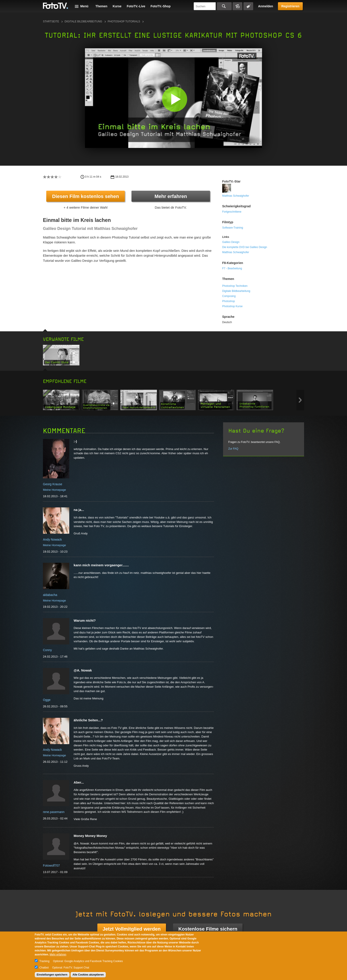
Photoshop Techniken (235, 286)
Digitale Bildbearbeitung (83, 21)
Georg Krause (53, 484)
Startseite (51, 21)
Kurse (117, 6)
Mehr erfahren (171, 196)
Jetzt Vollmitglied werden (132, 929)
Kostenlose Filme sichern (208, 929)
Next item (300, 400)
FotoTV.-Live (136, 6)
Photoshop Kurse (232, 306)
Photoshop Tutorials (124, 21)
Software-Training (233, 228)
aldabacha (50, 595)
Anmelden (266, 6)
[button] (174, 99)
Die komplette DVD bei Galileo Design (245, 247)
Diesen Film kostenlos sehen (86, 196)
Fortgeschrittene (232, 212)
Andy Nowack (52, 539)
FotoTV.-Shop (160, 6)
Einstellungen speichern (52, 975)
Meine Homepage (54, 490)
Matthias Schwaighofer (236, 196)
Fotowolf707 (51, 866)
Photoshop (228, 301)
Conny (47, 650)
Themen (101, 6)
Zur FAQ (233, 449)
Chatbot (44, 968)
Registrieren (290, 6)
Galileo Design (231, 242)
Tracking (44, 961)
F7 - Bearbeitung (232, 268)
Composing (229, 296)
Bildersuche (237, 6)
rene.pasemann (54, 812)
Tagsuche (248, 6)
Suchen (224, 6)
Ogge (47, 700)
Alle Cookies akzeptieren (88, 975)
